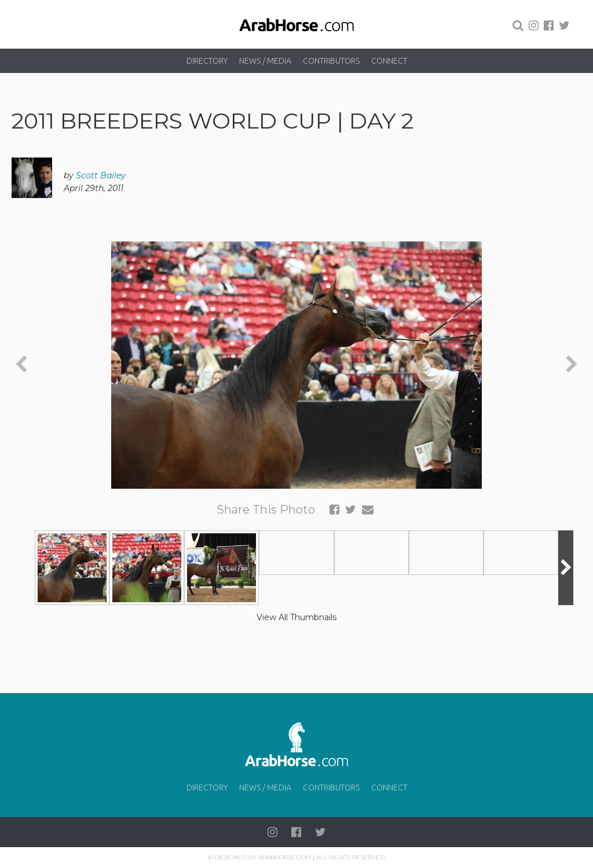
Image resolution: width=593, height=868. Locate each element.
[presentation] (21, 365)
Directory (207, 61)
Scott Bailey (101, 175)
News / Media (265, 61)
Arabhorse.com (285, 857)
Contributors (331, 61)
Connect (389, 61)
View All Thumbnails (296, 617)
